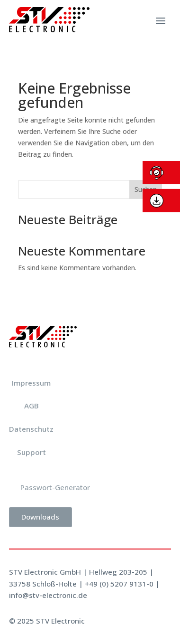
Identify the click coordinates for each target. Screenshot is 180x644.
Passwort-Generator (55, 487)
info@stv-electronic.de (48, 595)
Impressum (31, 383)
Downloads (40, 517)
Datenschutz (31, 429)
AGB (31, 406)
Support (31, 452)
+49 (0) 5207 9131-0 (119, 584)
